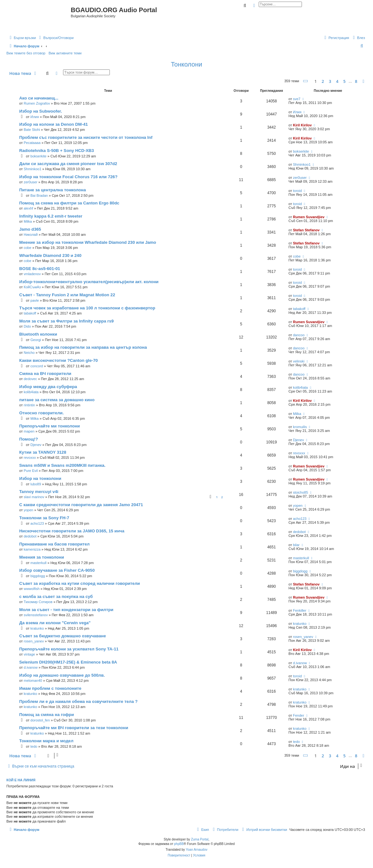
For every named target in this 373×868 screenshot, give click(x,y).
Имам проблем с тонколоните (50, 688)
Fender (299, 715)
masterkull (38, 563)
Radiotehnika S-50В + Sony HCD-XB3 (57, 151)
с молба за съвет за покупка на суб (56, 597)
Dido (27, 326)
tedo (34, 746)
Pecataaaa (32, 143)
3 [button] (330, 81)
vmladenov (32, 274)
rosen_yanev (34, 641)
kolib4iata (31, 392)
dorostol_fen (40, 720)
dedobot (30, 536)
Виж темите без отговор (26, 53)
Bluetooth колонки (38, 334)
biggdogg (38, 576)
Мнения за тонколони (42, 557)
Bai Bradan (39, 195)
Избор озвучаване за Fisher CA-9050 (57, 570)
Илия (35, 117)
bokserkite (38, 156)
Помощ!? (29, 439)
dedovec (30, 379)
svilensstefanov (36, 615)
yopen (28, 510)
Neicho (29, 353)
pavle (35, 300)
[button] (306, 81)
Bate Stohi (32, 130)
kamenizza (32, 549)
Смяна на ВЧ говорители (45, 374)
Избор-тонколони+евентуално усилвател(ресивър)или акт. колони (89, 282)
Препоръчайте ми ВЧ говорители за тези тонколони (74, 728)
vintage (29, 654)
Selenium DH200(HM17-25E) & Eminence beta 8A (68, 662)
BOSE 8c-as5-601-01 (40, 269)
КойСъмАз (32, 287)
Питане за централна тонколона (53, 190)
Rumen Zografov (37, 103)
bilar (296, 545)
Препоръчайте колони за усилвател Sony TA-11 (69, 649)
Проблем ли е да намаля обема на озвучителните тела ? (78, 701)
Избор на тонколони (40, 478)
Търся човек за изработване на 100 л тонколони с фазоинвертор (87, 308)
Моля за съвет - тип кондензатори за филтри (66, 610)
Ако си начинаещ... (39, 98)
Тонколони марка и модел (46, 741)
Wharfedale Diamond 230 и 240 (50, 255)
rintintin (29, 405)
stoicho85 (300, 492)
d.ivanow (31, 667)
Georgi (36, 340)
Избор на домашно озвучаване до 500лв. (62, 675)
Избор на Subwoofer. (41, 111)
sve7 (297, 99)
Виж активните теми (65, 53)
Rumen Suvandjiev (309, 217)
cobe (28, 248)
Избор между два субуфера (48, 387)
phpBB (179, 844)
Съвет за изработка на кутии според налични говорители (80, 583)
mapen (29, 431)
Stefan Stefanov (306, 230)
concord (37, 366)
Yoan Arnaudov (196, 850)
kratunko (37, 628)
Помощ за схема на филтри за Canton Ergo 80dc (69, 203)
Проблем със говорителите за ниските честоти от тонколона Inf (86, 137)
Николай (31, 235)
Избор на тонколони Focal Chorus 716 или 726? (68, 177)
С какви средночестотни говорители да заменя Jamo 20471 (81, 505)
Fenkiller (300, 610)
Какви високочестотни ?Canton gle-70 (58, 360)
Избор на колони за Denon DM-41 (53, 124)
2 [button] (323, 81)
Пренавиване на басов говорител (54, 544)
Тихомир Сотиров (38, 602)
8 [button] (356, 81)
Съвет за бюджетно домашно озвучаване (63, 636)
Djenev (36, 445)
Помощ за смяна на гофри (47, 715)
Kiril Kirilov (302, 125)
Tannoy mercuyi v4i (39, 492)
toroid (297, 191)
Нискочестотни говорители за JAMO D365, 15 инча (72, 531)
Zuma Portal (199, 839)
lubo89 (36, 484)
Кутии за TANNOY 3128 (43, 452)
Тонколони (187, 64)
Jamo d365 (30, 229)
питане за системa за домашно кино (57, 400)
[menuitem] (56, 38)
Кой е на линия (21, 780)
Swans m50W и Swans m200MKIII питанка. (62, 465)
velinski (299, 361)
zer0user (31, 182)
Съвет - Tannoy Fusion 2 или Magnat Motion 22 (67, 295)
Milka (28, 221)
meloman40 (33, 681)
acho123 (37, 523)
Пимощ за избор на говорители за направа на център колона (83, 347)
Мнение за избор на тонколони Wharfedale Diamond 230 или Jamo (88, 242)
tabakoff (30, 313)
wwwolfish (32, 589)
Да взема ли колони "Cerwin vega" (55, 623)
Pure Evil (31, 471)
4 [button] (337, 81)
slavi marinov (34, 497)
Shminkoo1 (32, 169)
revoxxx (30, 458)
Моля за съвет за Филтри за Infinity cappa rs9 (66, 321)
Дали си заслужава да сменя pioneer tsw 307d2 (68, 164)
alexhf (28, 208)
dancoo (299, 335)
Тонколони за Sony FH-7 (44, 518)
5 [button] (344, 81)
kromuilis (300, 427)
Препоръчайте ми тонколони (49, 426)
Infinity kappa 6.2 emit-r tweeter (51, 216)
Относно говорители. (41, 413)
